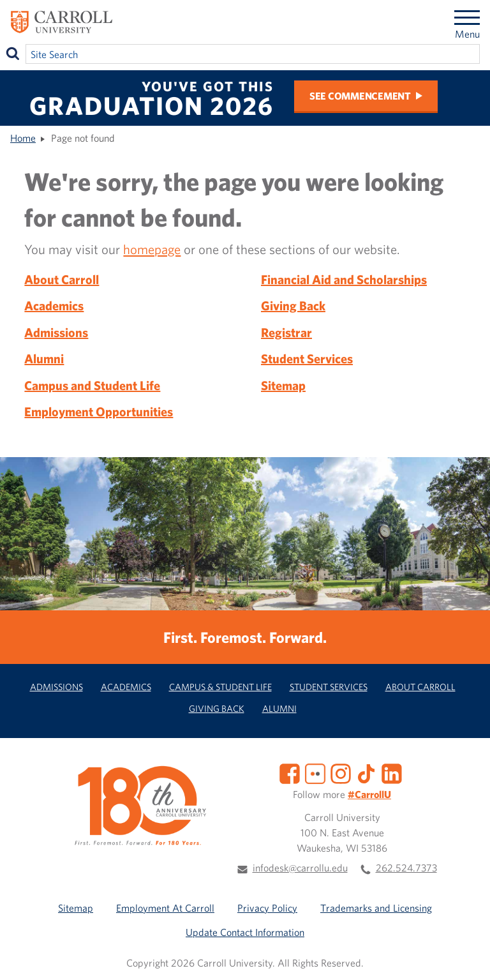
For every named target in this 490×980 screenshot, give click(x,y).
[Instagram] (341, 773)
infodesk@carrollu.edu (300, 868)
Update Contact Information (245, 932)
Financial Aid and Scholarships (344, 279)
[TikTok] (366, 773)
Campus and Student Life (92, 385)
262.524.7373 (406, 868)
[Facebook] (290, 773)
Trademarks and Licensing (376, 908)
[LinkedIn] (392, 773)
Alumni (44, 358)
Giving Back (293, 305)
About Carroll (62, 279)
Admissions (56, 332)
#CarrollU (369, 794)
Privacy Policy (267, 908)
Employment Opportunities (99, 411)
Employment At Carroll (165, 908)
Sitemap (283, 385)
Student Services (307, 358)
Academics (54, 305)
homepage (152, 249)
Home (23, 138)
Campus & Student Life (220, 687)
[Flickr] (315, 773)
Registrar (286, 332)
